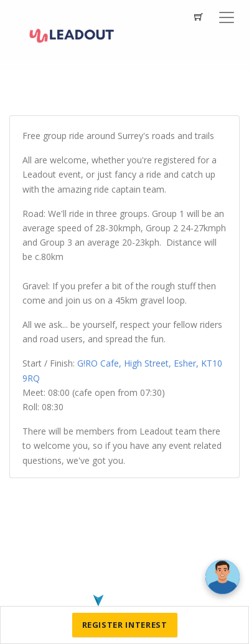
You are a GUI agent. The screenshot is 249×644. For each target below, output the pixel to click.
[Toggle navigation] (227, 17)
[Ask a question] (223, 577)
